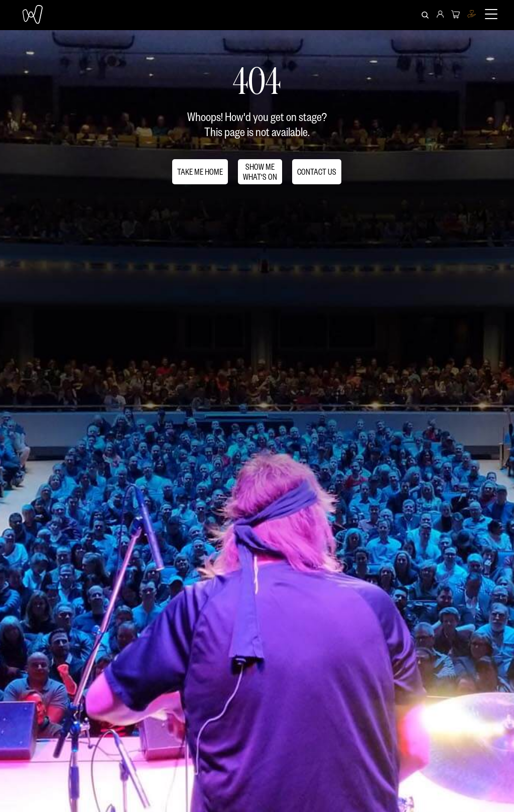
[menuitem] (440, 15)
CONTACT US (317, 171)
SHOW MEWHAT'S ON (260, 171)
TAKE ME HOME (200, 171)
